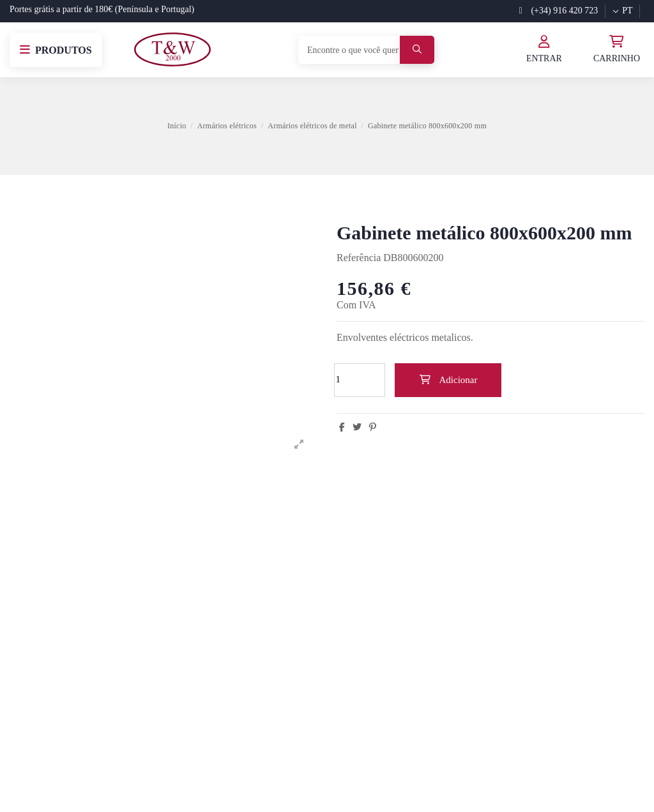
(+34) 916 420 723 (559, 11)
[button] (56, 50)
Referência (359, 258)
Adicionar (448, 380)
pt (622, 11)
